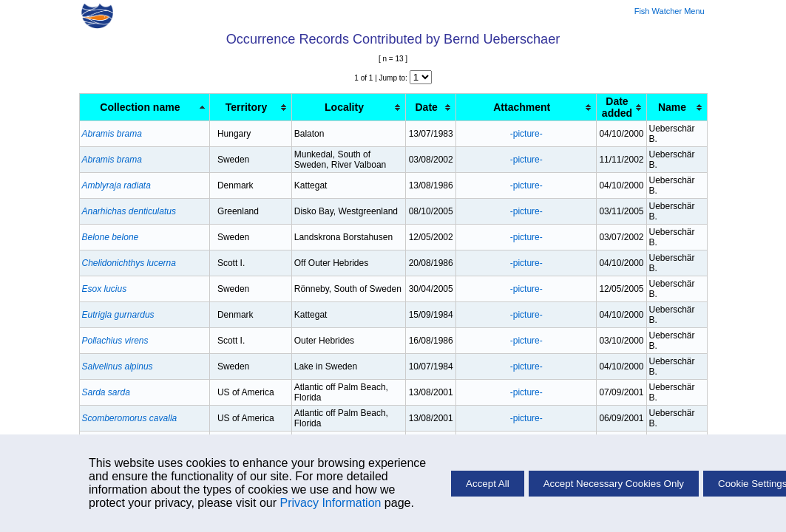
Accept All (488, 484)
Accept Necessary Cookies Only (614, 484)
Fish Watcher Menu (670, 11)
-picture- (526, 134)
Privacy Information (330, 503)
